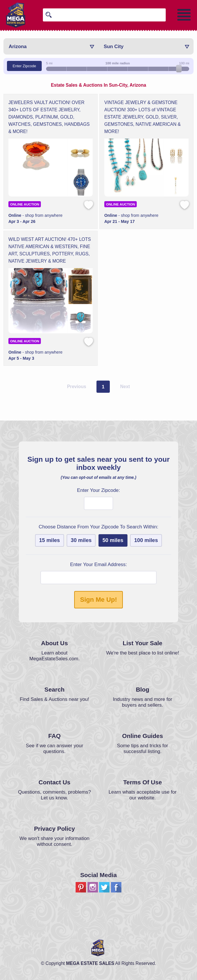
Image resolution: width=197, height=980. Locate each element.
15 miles (50, 540)
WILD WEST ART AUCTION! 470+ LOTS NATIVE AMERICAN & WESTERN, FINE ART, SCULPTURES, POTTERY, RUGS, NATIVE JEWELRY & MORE (50, 250)
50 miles (113, 540)
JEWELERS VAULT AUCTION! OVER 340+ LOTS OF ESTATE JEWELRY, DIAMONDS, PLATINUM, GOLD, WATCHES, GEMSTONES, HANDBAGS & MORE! (49, 117)
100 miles (146, 540)
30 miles (81, 540)
